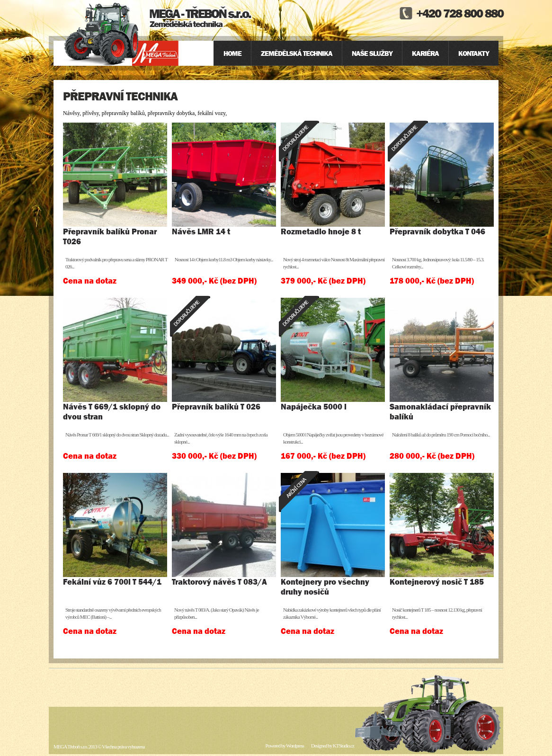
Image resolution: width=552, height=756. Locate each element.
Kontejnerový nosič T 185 (437, 582)
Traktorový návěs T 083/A (219, 582)
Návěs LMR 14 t (201, 231)
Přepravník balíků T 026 (216, 407)
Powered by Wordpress (285, 746)
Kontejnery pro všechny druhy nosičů (325, 587)
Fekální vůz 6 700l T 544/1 (112, 582)
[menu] (356, 53)
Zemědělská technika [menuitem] (297, 53)
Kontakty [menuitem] (474, 53)
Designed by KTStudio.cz (333, 746)
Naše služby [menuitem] (372, 53)
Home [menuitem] (232, 53)
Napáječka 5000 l (314, 407)
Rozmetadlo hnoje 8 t (321, 231)
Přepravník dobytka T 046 (437, 231)
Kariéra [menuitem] (425, 53)
